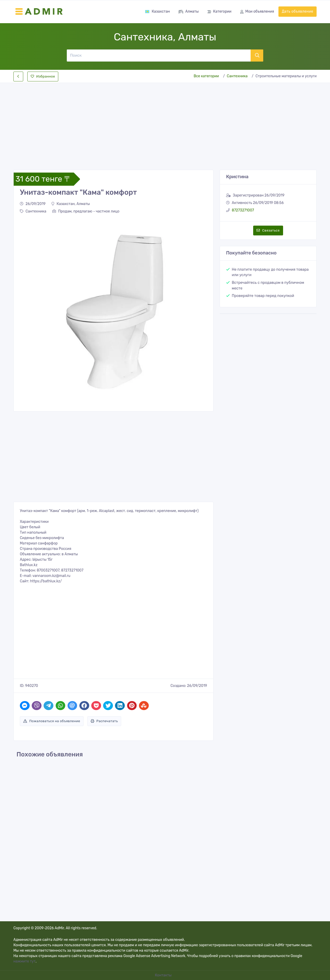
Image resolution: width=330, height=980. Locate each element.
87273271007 (243, 210)
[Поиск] (159, 55)
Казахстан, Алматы (71, 204)
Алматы (189, 12)
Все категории (206, 76)
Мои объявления (257, 12)
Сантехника (237, 76)
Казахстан (157, 11)
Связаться (268, 230)
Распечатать (104, 721)
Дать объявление (298, 11)
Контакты (164, 975)
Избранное (43, 76)
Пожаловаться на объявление (52, 721)
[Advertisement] (165, 122)
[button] (26, 312)
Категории (220, 12)
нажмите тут (24, 961)
